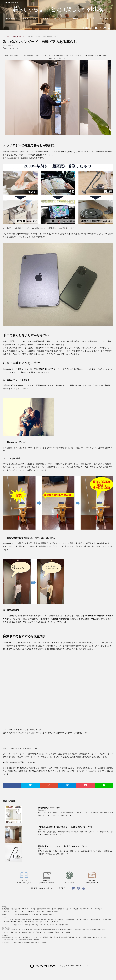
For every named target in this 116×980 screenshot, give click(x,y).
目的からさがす (15, 909)
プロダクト (6, 907)
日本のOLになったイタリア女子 (83, 18)
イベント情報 (70, 919)
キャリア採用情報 (42, 943)
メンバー (5, 925)
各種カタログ (6, 914)
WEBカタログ (50, 914)
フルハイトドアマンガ (37, 914)
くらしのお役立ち (11, 18)
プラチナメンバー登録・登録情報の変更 (56, 925)
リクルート (6, 943)
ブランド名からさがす (49, 909)
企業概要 (5, 935)
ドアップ (79, 937)
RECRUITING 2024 (19, 943)
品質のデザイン (20, 911)
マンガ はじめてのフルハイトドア (28, 922)
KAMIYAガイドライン (31, 930)
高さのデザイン (85, 909)
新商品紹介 (6, 909)
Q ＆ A (95, 937)
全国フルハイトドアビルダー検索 (101, 919)
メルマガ (42, 888)
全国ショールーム (53, 919)
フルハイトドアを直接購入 (23, 919)
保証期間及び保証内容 (39, 919)
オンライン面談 (65, 932)
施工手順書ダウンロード (40, 932)
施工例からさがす (63, 909)
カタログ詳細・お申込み (21, 914)
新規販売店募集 (54, 932)
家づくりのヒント (61, 18)
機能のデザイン (9, 911)
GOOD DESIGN (31, 911)
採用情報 (45, 937)
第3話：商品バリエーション (49, 808)
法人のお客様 (6, 928)
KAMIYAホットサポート (66, 930)
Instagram (29, 940)
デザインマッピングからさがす (31, 909)
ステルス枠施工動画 (25, 932)
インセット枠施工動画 (11, 932)
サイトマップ (102, 937)
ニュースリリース (36, 937)
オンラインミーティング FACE (49, 922)
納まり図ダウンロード (99, 930)
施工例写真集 (74, 909)
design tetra (40, 911)
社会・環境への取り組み (57, 937)
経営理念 (5, 937)
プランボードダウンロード (83, 930)
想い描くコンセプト (15, 937)
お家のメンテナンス (29, 18)
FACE (56, 768)
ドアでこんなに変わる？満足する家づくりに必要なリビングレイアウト (65, 827)
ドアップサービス (37, 925)
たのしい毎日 (45, 18)
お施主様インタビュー (82, 919)
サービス (5, 917)
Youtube (36, 940)
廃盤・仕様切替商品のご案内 (48, 930)
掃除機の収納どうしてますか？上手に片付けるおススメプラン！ (63, 846)
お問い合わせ (51, 888)
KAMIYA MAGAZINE (10, 922)
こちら (28, 762)
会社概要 (34, 888)
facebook (22, 940)
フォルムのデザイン (97, 909)
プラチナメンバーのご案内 (22, 925)
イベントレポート (105, 18)
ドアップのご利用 (8, 919)
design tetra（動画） (52, 911)
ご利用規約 (61, 888)
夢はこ (62, 919)
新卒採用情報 (30, 943)
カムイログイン (7, 930)
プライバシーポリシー (11, 940)
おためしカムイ (18, 930)
